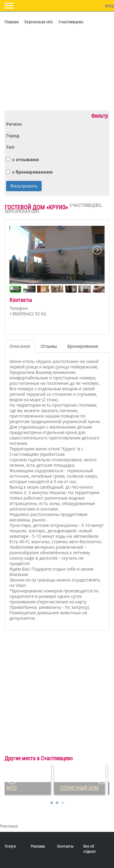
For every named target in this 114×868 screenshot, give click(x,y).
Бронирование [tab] (83, 346)
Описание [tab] (20, 346)
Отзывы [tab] (49, 346)
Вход (109, 6)
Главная (12, 22)
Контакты (65, 846)
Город (13, 136)
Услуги (10, 846)
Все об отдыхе (89, 849)
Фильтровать (24, 186)
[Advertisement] (41, 67)
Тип (10, 147)
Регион (14, 124)
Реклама (38, 846)
